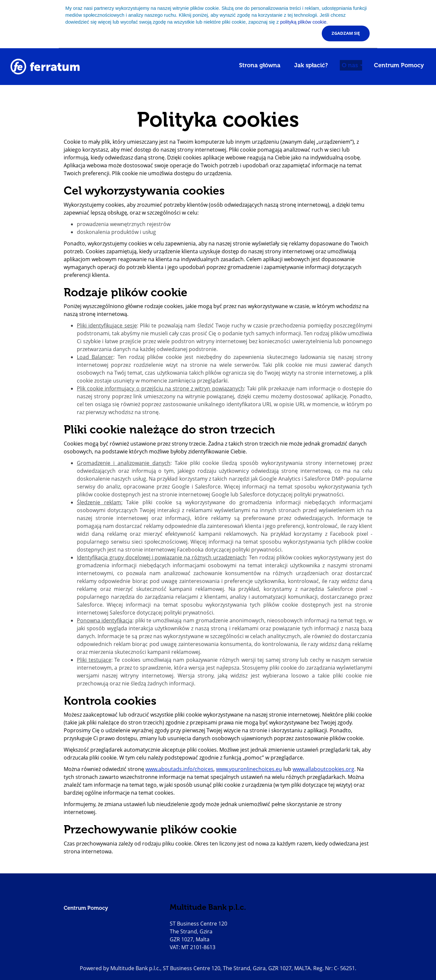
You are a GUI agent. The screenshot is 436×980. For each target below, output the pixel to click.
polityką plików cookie (303, 22)
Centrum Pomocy (399, 65)
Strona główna (260, 65)
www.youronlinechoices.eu (249, 769)
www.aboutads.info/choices (179, 769)
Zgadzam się (346, 33)
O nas (351, 65)
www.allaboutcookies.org (323, 769)
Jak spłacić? (311, 65)
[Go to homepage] (45, 67)
